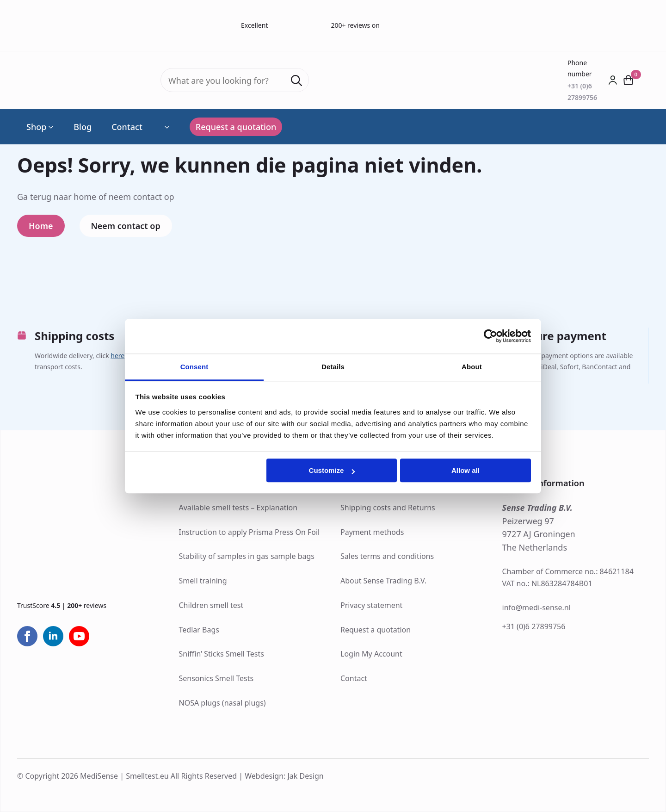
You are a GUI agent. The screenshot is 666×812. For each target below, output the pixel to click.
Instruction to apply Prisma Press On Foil (250, 532)
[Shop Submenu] (50, 127)
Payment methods (372, 532)
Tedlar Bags (199, 630)
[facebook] (27, 636)
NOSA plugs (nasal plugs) (222, 703)
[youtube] (79, 636)
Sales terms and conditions (387, 556)
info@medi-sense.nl (536, 607)
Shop (36, 127)
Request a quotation (376, 630)
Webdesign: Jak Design (284, 776)
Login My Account (371, 654)
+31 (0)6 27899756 (534, 626)
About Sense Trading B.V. (383, 581)
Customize (332, 470)
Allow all (466, 470)
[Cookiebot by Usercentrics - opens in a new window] (490, 336)
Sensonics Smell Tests (216, 678)
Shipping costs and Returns (388, 508)
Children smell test (211, 605)
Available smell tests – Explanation (238, 508)
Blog (83, 127)
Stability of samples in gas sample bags (247, 556)
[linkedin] (53, 636)
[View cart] (629, 80)
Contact (127, 127)
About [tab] (472, 367)
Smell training (203, 581)
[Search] (296, 81)
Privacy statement (371, 605)
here (117, 356)
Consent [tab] (194, 367)
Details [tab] (333, 367)
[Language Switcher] (166, 127)
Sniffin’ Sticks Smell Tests (222, 654)
